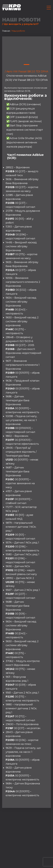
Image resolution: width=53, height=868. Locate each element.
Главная (6, 31)
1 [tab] (26, 65)
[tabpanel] (26, 49)
